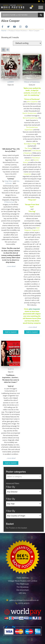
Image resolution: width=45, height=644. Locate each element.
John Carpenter (34, 309)
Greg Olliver (9, 181)
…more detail (11, 266)
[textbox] (24, 477)
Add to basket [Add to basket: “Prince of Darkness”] (32, 332)
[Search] (41, 15)
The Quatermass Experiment (31, 128)
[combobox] (20, 15)
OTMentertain (9, 202)
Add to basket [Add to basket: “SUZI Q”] (11, 463)
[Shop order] (27, 43)
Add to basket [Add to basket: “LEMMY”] (11, 332)
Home (4, 31)
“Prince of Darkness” (32, 99)
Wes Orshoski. (12, 182)
